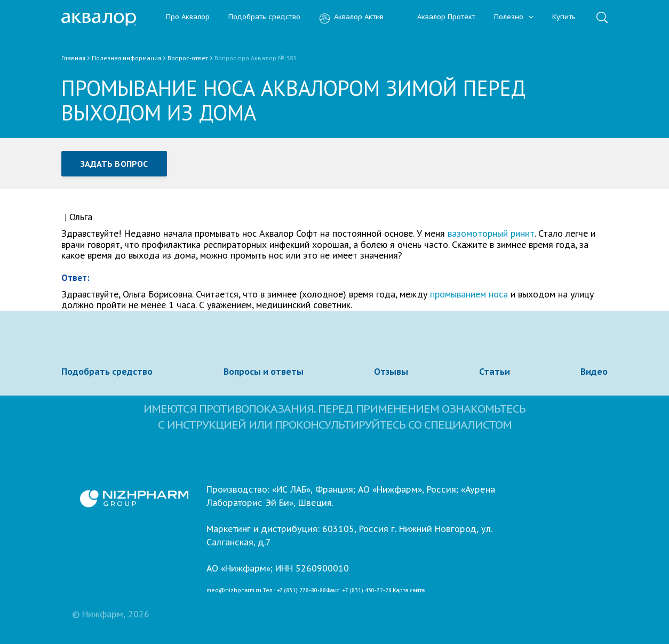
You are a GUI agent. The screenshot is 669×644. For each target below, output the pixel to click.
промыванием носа (469, 294)
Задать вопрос (114, 164)
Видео (594, 372)
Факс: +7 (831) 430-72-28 (359, 591)
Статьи (495, 372)
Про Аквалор (188, 17)
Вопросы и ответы (264, 372)
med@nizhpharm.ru (234, 591)
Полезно (514, 17)
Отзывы (391, 372)
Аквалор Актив (351, 17)
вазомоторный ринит (491, 233)
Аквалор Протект (439, 17)
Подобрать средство (264, 17)
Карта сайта (409, 591)
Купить (564, 17)
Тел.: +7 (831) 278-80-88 (294, 591)
